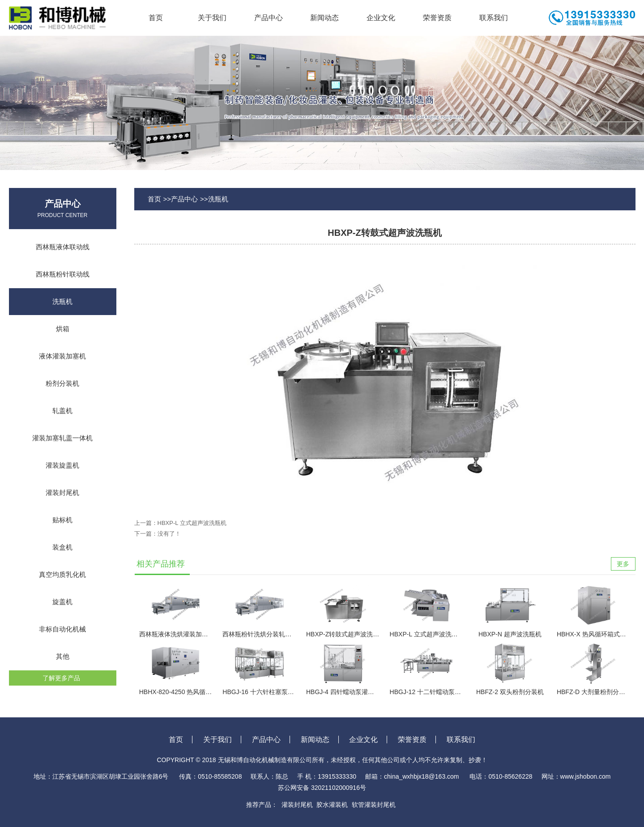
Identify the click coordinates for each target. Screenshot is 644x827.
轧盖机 (62, 411)
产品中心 (269, 18)
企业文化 (381, 18)
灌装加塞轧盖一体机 (62, 438)
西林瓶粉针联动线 (63, 274)
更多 (623, 564)
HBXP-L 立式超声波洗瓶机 (192, 523)
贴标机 (62, 520)
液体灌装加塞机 (62, 356)
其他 (63, 656)
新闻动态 (324, 18)
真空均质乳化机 (62, 574)
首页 (156, 18)
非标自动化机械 (62, 629)
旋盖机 (62, 602)
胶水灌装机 (332, 805)
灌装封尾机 (62, 492)
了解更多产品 (61, 678)
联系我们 (494, 18)
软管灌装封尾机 (374, 805)
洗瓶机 (62, 301)
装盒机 (62, 547)
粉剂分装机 (62, 383)
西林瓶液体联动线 (63, 247)
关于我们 (212, 18)
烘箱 (63, 329)
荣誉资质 (437, 18)
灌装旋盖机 (62, 465)
